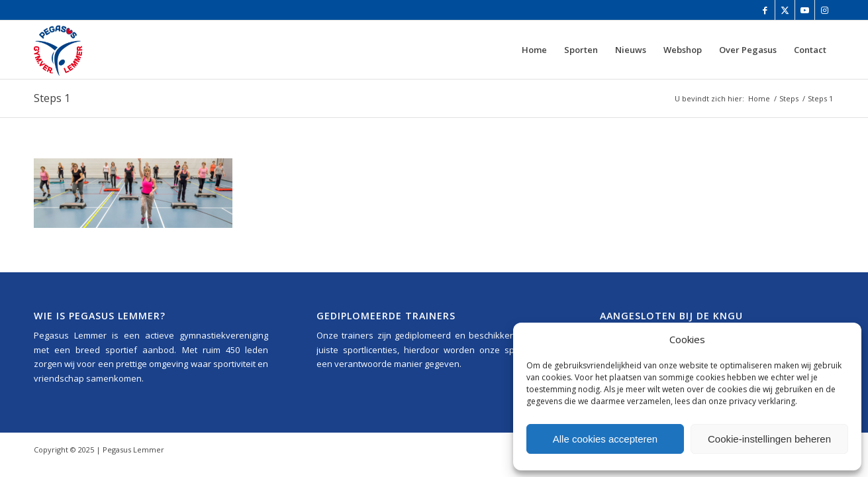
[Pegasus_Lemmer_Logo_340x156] (97, 50)
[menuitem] (534, 50)
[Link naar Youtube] (805, 10)
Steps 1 (52, 98)
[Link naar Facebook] (765, 10)
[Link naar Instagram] (825, 10)
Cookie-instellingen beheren (769, 439)
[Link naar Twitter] (785, 10)
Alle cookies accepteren (605, 439)
